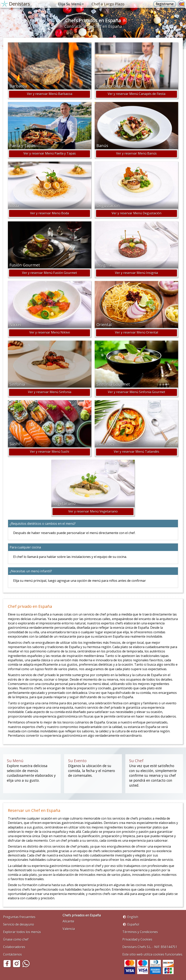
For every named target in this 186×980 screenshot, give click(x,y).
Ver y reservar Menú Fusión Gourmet (50, 273)
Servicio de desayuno (19, 924)
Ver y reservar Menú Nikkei (50, 332)
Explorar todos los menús (22, 932)
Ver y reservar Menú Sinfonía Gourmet (136, 392)
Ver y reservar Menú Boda (50, 213)
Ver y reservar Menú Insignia (136, 273)
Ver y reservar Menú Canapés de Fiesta (136, 94)
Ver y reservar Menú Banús (136, 153)
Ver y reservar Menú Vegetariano (93, 511)
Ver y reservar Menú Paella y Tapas (50, 153)
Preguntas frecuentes (19, 917)
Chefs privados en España (82, 915)
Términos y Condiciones (140, 932)
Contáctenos (12, 954)
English (133, 917)
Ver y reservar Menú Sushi (50, 452)
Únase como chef (16, 939)
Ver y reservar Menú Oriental (136, 332)
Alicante (68, 921)
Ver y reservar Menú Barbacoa (50, 94)
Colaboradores (14, 947)
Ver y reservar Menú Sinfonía (50, 392)
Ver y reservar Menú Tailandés (136, 452)
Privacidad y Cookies (137, 939)
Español (133, 924)
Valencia (69, 929)
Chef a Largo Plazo (108, 4)
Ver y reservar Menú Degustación (136, 213)
